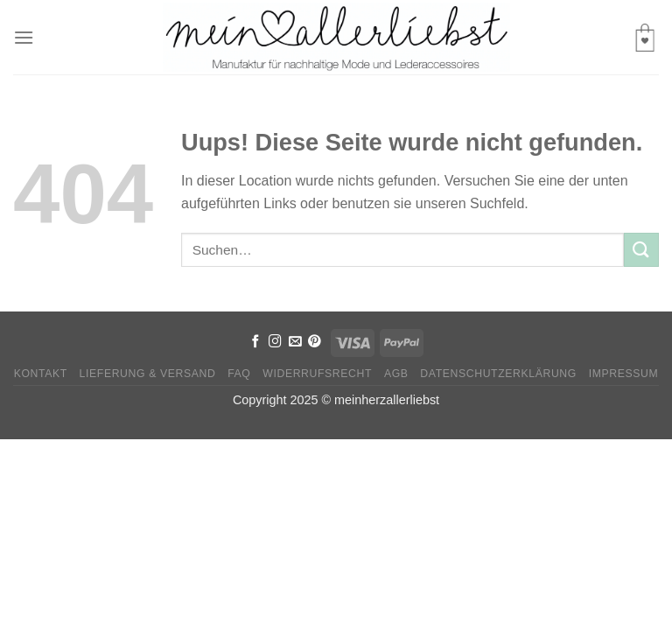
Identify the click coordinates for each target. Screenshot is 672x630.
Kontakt (41, 374)
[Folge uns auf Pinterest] (315, 342)
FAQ (239, 374)
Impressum (624, 374)
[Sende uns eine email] (295, 342)
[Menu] (24, 37)
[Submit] (641, 250)
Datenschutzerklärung (498, 374)
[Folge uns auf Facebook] (256, 342)
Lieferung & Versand (148, 374)
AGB (396, 374)
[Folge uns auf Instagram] (275, 342)
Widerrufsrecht (317, 374)
